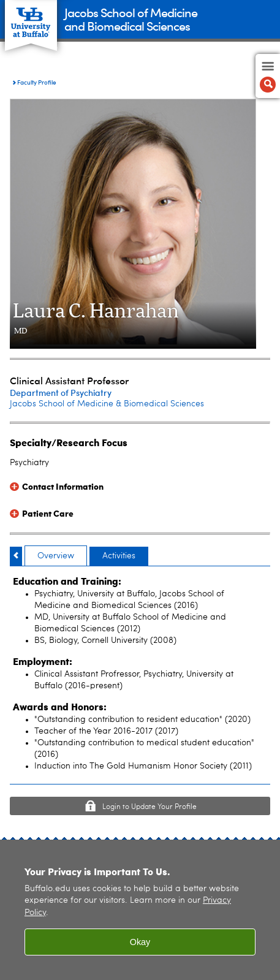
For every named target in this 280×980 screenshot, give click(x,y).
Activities (119, 556)
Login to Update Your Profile (149, 807)
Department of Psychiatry (61, 393)
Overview (56, 556)
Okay (140, 942)
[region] (140, 910)
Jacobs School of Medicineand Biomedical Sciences (131, 19)
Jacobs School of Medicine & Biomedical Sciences (107, 404)
